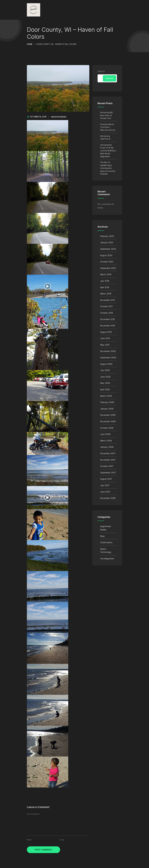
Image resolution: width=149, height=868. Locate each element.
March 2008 (106, 441)
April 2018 (105, 287)
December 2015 (108, 319)
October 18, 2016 (37, 117)
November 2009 (108, 351)
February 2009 (107, 402)
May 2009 (105, 383)
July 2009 (105, 370)
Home (30, 44)
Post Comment (43, 850)
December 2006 (108, 498)
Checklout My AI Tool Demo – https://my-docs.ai (108, 127)
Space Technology (106, 551)
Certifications (106, 542)
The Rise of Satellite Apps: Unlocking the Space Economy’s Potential (108, 168)
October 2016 (107, 313)
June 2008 (105, 434)
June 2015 (105, 338)
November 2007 (108, 460)
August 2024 (106, 255)
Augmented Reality (105, 528)
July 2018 (105, 281)
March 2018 (106, 294)
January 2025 (107, 242)
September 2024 (108, 249)
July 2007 (105, 485)
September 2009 (108, 358)
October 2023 (107, 262)
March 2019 (106, 274)
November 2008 (108, 421)
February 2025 (107, 236)
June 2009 (105, 377)
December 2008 (108, 415)
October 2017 (106, 306)
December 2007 (108, 453)
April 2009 (105, 389)
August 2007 (106, 479)
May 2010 (105, 345)
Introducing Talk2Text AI (105, 137)
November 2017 (108, 300)
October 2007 (107, 466)
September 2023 (108, 268)
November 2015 (108, 326)
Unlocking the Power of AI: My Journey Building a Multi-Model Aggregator (108, 151)
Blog (102, 536)
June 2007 (105, 492)
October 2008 (107, 428)
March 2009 (106, 396)
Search (101, 71)
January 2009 (107, 409)
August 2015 (106, 332)
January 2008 (107, 447)
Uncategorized (59, 117)
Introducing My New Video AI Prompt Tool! (106, 115)
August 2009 (106, 364)
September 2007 (108, 473)
